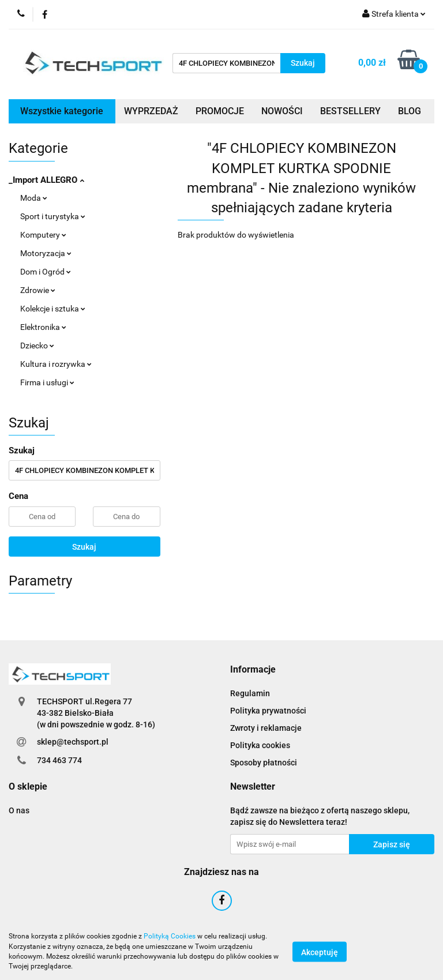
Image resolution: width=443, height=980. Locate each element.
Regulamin (250, 693)
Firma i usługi (47, 382)
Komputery (43, 235)
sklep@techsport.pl (73, 742)
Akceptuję (320, 952)
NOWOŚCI (282, 111)
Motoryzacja (46, 253)
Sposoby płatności (264, 763)
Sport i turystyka (53, 216)
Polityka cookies (260, 745)
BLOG (410, 111)
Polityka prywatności (268, 711)
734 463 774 (59, 760)
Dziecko (37, 346)
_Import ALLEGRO (46, 180)
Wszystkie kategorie (62, 111)
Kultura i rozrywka (56, 364)
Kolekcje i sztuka (53, 309)
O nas (19, 810)
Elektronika (43, 327)
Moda (34, 198)
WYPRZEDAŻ (151, 111)
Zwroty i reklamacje (266, 728)
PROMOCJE (220, 111)
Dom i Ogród (46, 272)
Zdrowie (38, 290)
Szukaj (84, 547)
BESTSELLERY (350, 111)
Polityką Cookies (170, 936)
